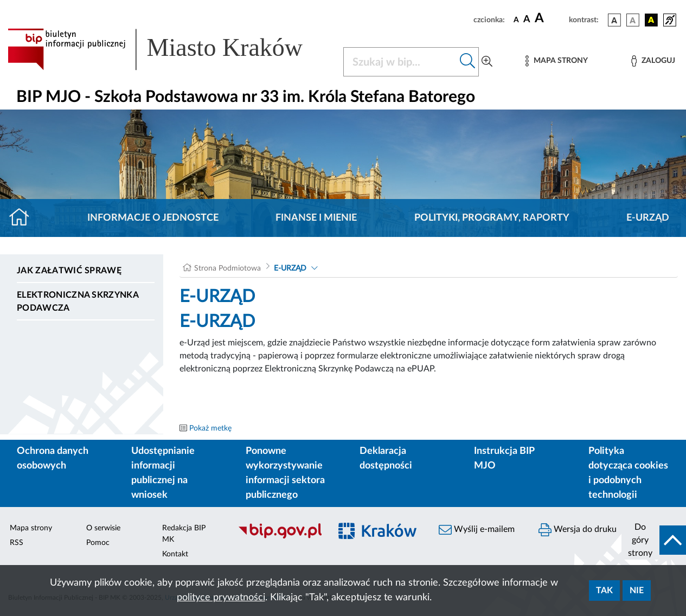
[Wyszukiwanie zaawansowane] (487, 62)
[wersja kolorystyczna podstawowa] (614, 20)
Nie (637, 591)
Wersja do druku (578, 530)
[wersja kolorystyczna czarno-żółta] (651, 20)
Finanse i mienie (316, 218)
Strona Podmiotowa (227, 268)
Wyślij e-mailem (477, 530)
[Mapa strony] (556, 61)
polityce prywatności (221, 598)
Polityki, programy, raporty (492, 218)
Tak (604, 591)
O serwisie (103, 528)
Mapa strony (31, 528)
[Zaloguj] (653, 61)
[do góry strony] (654, 540)
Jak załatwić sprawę (69, 271)
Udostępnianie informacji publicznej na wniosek (163, 473)
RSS (17, 543)
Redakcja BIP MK (184, 534)
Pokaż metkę (210, 428)
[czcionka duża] (550, 18)
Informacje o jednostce (153, 218)
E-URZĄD (648, 218)
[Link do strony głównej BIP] (169, 49)
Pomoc (98, 543)
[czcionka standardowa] (516, 20)
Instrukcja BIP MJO (504, 458)
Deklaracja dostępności (386, 458)
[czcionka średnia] (527, 20)
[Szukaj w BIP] (400, 62)
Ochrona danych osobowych (53, 458)
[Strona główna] (24, 218)
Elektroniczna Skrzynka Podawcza (78, 301)
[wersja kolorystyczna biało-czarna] (633, 20)
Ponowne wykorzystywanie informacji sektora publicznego (285, 473)
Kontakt (175, 554)
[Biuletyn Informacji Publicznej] (279, 537)
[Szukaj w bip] (468, 62)
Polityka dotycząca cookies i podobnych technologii (628, 473)
